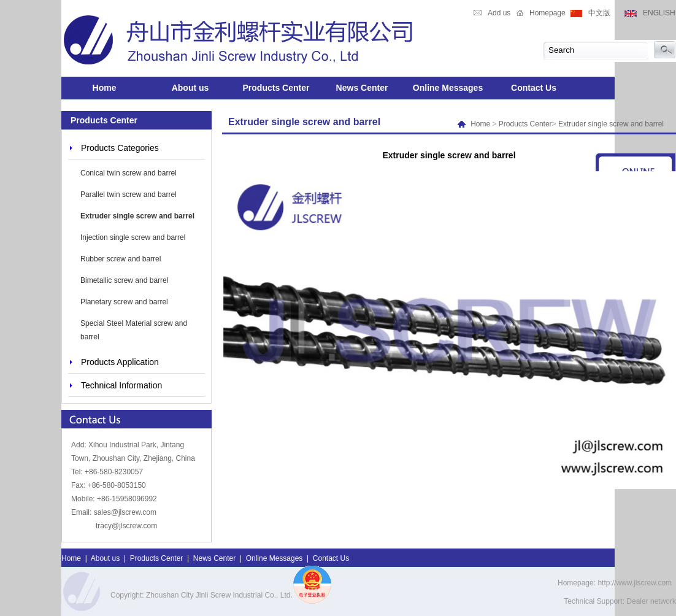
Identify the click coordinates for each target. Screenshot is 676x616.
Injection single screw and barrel (133, 237)
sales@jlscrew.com (125, 512)
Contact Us (534, 88)
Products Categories (120, 148)
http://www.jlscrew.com (635, 583)
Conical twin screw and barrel (129, 173)
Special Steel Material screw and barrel (134, 330)
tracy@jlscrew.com (126, 526)
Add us (499, 13)
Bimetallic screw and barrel (124, 280)
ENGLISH (659, 13)
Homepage (547, 13)
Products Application (120, 362)
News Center (362, 88)
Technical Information (121, 385)
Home (105, 88)
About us (190, 88)
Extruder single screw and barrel (137, 216)
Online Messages (448, 88)
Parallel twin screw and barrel (129, 194)
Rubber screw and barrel (121, 259)
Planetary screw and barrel (124, 302)
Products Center (276, 88)
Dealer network (651, 601)
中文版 (599, 13)
